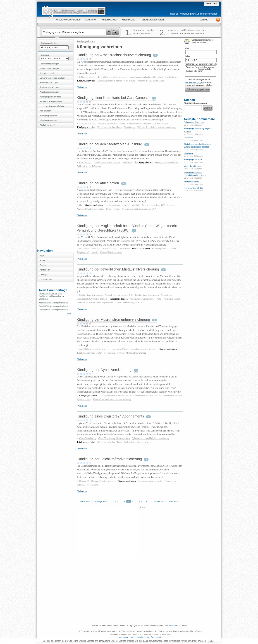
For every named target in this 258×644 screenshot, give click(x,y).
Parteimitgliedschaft (172, 299)
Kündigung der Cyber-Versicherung (104, 370)
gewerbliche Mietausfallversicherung (94, 349)
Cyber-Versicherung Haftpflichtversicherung (150, 438)
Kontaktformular (174, 626)
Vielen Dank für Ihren (193, 166)
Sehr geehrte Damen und (194, 122)
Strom (109, 209)
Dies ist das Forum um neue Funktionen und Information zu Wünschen (51, 296)
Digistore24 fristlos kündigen (103, 481)
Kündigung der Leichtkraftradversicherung (109, 459)
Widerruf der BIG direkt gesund (151, 81)
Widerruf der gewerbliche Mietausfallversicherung (125, 353)
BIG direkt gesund (87, 77)
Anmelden (211, 4)
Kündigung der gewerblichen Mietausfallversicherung (118, 269)
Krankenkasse (171, 77)
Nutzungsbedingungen (194, 82)
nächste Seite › (160, 501)
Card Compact (85, 162)
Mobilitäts (136, 205)
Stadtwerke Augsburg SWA (154, 205)
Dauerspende (124, 249)
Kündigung (188, 153)
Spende (94, 252)
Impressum (123, 637)
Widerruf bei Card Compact (89, 166)
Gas (81, 205)
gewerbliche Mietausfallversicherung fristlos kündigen (134, 349)
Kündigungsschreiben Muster (110, 81)
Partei (159, 299)
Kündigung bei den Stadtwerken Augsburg (109, 144)
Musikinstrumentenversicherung (139, 396)
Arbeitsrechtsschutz (87, 123)
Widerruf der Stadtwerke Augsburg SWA (139, 209)
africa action (84, 249)
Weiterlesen (82, 87)
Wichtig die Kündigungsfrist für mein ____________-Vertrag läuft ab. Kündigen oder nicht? (200, 71)
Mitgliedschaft (83, 252)
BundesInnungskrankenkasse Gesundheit (146, 77)
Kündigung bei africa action (98, 183)
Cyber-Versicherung (88, 438)
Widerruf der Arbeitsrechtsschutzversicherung (157, 127)
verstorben (188, 138)
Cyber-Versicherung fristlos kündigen (114, 438)
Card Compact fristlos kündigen (107, 162)
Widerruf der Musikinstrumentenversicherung (112, 399)
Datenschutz (156, 637)
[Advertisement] (56, 188)
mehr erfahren (199, 641)
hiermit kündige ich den (193, 188)
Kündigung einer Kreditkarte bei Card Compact (113, 98)
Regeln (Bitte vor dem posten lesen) (54, 303)
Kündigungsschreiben (86, 41)
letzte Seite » (174, 501)
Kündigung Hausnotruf (193, 160)
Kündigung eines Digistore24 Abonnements (110, 416)
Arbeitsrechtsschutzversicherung (111, 123)
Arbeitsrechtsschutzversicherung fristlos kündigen (148, 123)
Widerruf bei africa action (111, 252)
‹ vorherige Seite (100, 501)
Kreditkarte (128, 162)
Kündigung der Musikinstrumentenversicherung (113, 319)
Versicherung (130, 81)
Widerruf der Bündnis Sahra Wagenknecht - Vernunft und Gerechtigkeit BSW (110, 303)
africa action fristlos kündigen (104, 249)
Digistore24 (84, 481)
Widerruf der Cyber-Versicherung (138, 442)
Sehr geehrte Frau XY (193, 182)
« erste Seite (85, 501)
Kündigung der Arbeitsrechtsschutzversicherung (114, 55)
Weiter (69, 313)
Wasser (117, 209)
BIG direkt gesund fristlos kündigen (112, 77)
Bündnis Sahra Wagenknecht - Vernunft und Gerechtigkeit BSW (106, 295)
